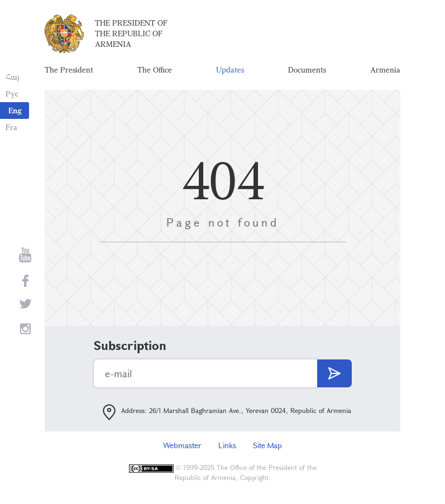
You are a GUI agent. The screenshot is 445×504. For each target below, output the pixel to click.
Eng (15, 110)
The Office (155, 69)
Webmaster (182, 445)
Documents (307, 69)
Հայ (13, 77)
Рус (12, 93)
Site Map (267, 445)
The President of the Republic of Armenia (131, 33)
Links (227, 445)
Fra (11, 127)
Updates (230, 69)
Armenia (385, 69)
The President (69, 69)
